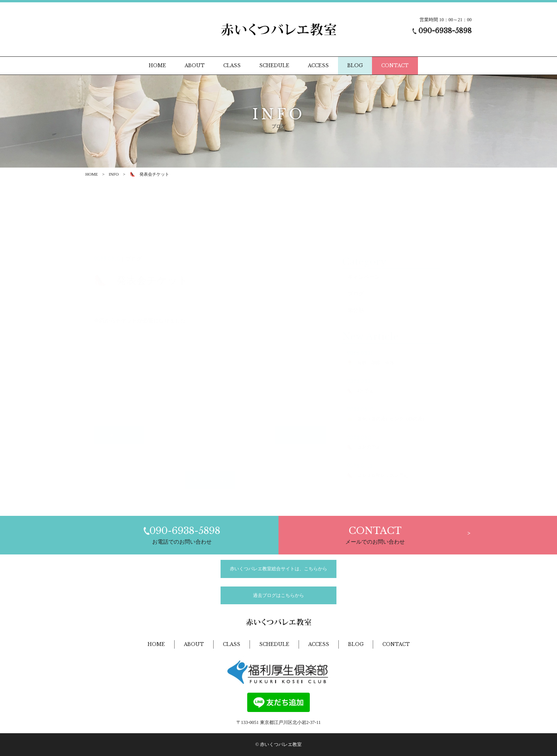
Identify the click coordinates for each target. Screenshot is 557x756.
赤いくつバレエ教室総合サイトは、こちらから (278, 569)
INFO (114, 174)
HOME (92, 174)
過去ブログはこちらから (278, 595)
